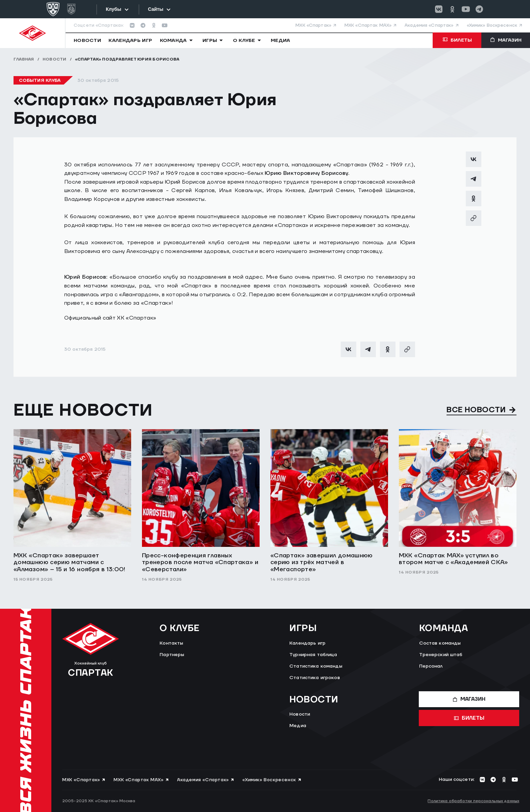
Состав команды (440, 643)
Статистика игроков (315, 678)
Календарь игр (307, 643)
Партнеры (172, 655)
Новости (55, 59)
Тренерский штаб (441, 655)
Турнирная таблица (313, 655)
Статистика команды (316, 666)
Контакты (171, 643)
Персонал (431, 666)
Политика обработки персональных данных (473, 801)
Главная (24, 59)
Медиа (298, 726)
